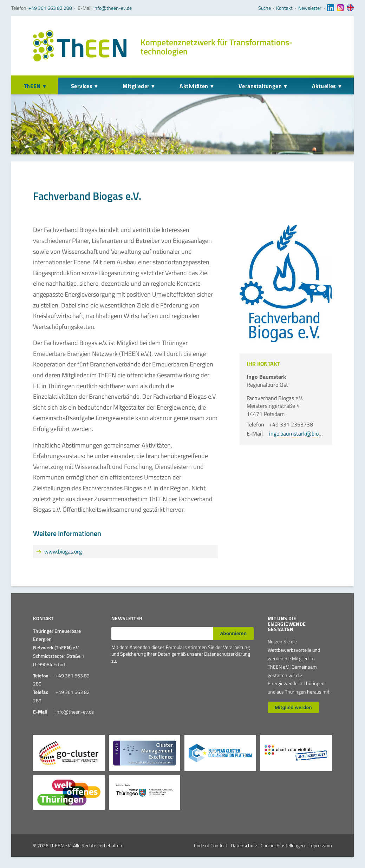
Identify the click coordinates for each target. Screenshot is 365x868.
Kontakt (284, 8)
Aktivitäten (194, 86)
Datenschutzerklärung (227, 654)
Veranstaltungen (260, 86)
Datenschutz (244, 845)
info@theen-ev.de (113, 8)
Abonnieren (233, 633)
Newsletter (310, 8)
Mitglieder (136, 86)
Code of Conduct (211, 845)
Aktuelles (324, 86)
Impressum (320, 845)
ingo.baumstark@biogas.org (302, 433)
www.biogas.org (63, 551)
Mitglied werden (293, 707)
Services (82, 86)
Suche (265, 8)
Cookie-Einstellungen (283, 845)
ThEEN (32, 86)
